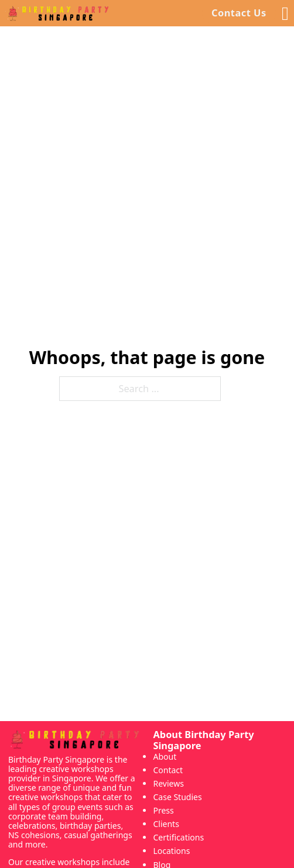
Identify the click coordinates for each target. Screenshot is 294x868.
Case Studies (177, 797)
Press (163, 810)
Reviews (168, 783)
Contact (168, 770)
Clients (166, 824)
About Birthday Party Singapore (203, 740)
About (165, 757)
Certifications (178, 837)
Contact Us (239, 13)
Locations (171, 851)
